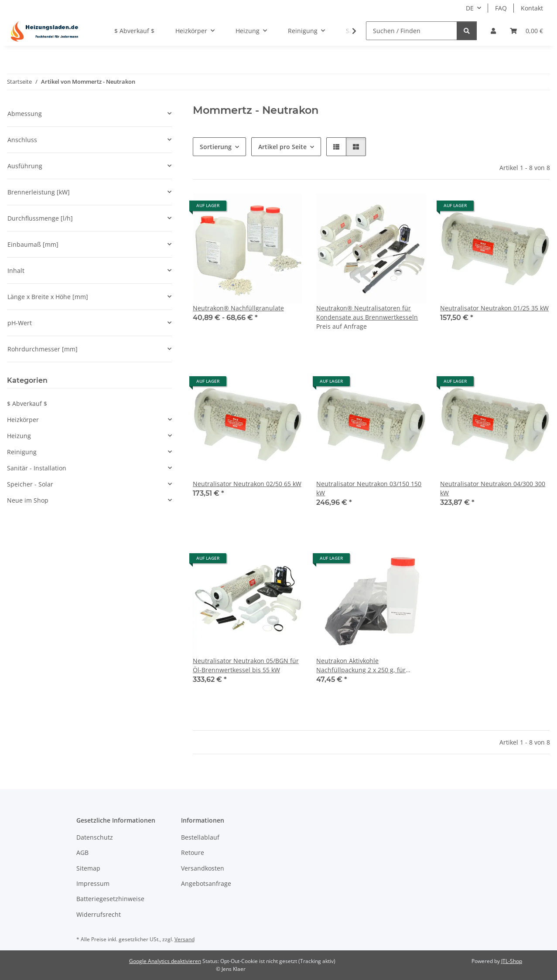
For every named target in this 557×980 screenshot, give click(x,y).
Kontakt (532, 8)
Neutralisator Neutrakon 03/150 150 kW (369, 488)
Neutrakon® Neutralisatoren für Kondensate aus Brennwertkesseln (367, 313)
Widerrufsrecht (99, 914)
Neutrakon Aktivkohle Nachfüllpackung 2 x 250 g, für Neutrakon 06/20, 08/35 (361, 665)
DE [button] (470, 8)
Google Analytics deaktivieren (165, 961)
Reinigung (22, 452)
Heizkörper (23, 420)
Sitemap (88, 868)
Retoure (193, 852)
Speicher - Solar (30, 484)
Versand (185, 939)
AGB (82, 852)
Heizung (19, 436)
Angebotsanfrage (206, 883)
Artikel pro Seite (282, 147)
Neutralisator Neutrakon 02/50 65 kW (247, 484)
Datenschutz (95, 837)
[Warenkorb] (526, 31)
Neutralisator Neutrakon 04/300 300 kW (493, 488)
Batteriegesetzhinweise (110, 899)
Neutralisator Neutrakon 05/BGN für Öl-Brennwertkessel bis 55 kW (246, 665)
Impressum (93, 883)
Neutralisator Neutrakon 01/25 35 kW (494, 308)
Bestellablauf (200, 837)
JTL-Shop (512, 961)
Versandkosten (203, 868)
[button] (493, 31)
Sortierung (216, 147)
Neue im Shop (28, 500)
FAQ (501, 8)
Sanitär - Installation (37, 468)
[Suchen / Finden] (412, 31)
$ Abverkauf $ (27, 403)
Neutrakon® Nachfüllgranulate (238, 308)
